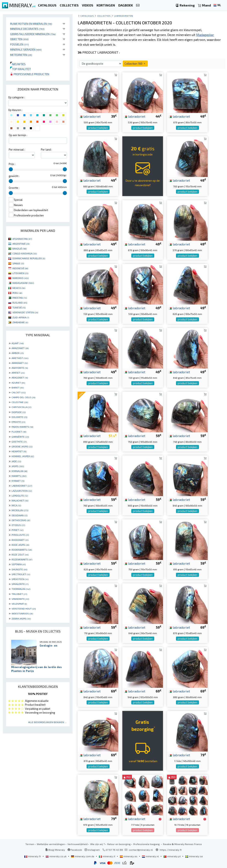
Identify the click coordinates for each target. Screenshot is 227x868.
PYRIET (17, 530)
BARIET (18, 387)
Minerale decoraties (27, 29)
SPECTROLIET (21, 574)
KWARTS (19, 476)
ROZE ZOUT (20, 554)
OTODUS (18, 525)
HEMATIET (19, 451)
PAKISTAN (20, 298)
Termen (30, 844)
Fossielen (20, 44)
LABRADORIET (22, 486)
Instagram (92, 850)
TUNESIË (19, 307)
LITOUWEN (20, 273)
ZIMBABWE (20, 322)
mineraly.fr (33, 856)
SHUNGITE (19, 569)
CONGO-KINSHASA (25, 253)
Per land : (46, 150)
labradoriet (90, 116)
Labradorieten (124, 16)
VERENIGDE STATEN (25, 312)
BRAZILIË (20, 248)
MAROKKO (21, 278)
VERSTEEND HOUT (24, 609)
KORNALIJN (19, 471)
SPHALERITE (20, 584)
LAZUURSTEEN (22, 491)
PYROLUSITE (20, 535)
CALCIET (19, 392)
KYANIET (18, 481)
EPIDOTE (18, 422)
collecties (104, 16)
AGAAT (18, 343)
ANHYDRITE (20, 368)
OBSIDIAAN (20, 515)
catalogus (87, 16)
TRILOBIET (19, 594)
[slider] (11, 169)
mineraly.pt (172, 856)
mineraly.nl (151, 856)
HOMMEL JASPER (23, 456)
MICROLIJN (20, 510)
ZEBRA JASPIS (21, 618)
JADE (16, 461)
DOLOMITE (19, 417)
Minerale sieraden (26, 49)
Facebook (75, 850)
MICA (16, 505)
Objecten (19, 39)
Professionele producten (30, 74)
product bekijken (98, 128)
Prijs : (12, 164)
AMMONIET (20, 363)
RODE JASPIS (20, 545)
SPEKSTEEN (20, 579)
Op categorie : (16, 97)
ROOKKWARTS (22, 550)
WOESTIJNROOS (22, 613)
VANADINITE (20, 599)
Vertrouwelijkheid (78, 844)
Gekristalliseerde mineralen (33, 34)
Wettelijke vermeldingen (51, 844)
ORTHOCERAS (21, 520)
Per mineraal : (17, 150)
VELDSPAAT (19, 604)
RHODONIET (20, 540)
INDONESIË (20, 268)
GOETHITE (19, 442)
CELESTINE (20, 402)
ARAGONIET (20, 378)
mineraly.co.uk (56, 856)
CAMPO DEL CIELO (23, 397)
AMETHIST (20, 358)
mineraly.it (107, 856)
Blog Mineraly (55, 850)
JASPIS (18, 466)
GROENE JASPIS (22, 446)
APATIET (18, 373)
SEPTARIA (19, 564)
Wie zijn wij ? (97, 844)
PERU (17, 293)
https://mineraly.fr (171, 850)
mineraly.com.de (83, 856)
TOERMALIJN (21, 589)
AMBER (18, 353)
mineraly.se (194, 856)
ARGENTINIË (21, 244)
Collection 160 (135, 63)
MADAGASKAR (23, 283)
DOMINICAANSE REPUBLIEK (29, 258)
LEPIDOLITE (20, 496)
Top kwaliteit (21, 69)
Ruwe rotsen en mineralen (31, 24)
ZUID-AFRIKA (21, 317)
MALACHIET (20, 500)
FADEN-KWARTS (22, 427)
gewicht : (14, 176)
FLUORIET (19, 432)
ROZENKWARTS (22, 559)
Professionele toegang (147, 844)
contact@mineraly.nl (141, 850)
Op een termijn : (18, 135)
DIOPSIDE (19, 412)
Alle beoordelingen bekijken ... (47, 722)
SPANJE (18, 263)
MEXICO (19, 288)
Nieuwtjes (18, 64)
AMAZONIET (20, 348)
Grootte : (14, 188)
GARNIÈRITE (20, 437)
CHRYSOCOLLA (21, 407)
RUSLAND (20, 303)
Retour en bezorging (119, 844)
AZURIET (18, 383)
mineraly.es (129, 856)
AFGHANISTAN (22, 239)
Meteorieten (21, 55)
